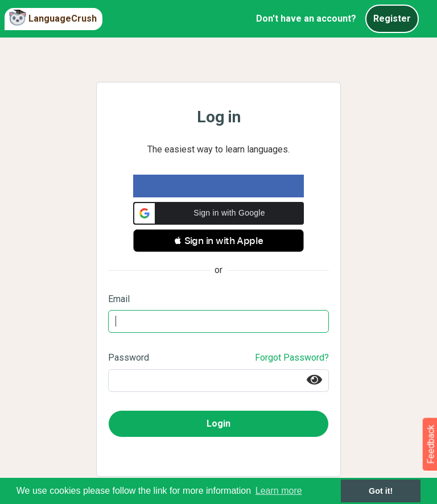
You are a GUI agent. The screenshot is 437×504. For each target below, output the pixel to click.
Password (129, 358)
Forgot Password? (292, 358)
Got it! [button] (381, 491)
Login (218, 424)
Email (119, 299)
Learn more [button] (279, 491)
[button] (218, 213)
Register (392, 18)
